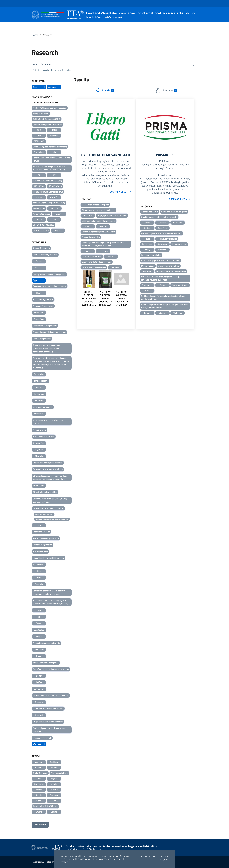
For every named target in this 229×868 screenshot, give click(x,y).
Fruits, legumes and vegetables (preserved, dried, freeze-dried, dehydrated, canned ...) (47, 349)
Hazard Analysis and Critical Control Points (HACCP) (51, 160)
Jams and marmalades (43, 407)
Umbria (39, 812)
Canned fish (39, 689)
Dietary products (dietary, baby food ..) (50, 275)
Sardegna (54, 795)
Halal (54, 152)
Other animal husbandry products (48, 469)
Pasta (39, 525)
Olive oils (39, 456)
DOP (39, 136)
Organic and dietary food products (48, 463)
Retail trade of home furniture (44, 515)
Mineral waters (40, 430)
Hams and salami (40, 381)
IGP (39, 175)
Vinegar (39, 637)
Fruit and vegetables (42, 339)
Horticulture (39, 394)
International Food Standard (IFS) (47, 181)
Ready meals (39, 565)
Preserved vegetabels (42, 545)
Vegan (58, 231)
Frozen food (39, 319)
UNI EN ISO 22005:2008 (44, 225)
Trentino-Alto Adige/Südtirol (45, 806)
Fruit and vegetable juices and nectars (49, 332)
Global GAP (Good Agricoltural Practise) (50, 147)
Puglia (39, 795)
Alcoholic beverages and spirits (46, 643)
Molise (39, 790)
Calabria (39, 768)
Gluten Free (39, 152)
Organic (59, 214)
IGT (54, 175)
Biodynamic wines (41, 114)
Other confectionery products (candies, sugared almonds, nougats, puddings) (50, 478)
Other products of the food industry (48, 509)
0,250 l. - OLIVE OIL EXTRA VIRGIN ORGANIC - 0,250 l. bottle (89, 304)
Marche (54, 784)
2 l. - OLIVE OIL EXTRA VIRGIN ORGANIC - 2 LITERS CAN (105, 304)
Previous (78, 299)
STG (54, 220)
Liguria (54, 779)
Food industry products (43, 300)
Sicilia (39, 801)
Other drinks (39, 486)
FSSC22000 (39, 141)
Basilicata (54, 762)
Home (35, 35)
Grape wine (39, 375)
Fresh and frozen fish (42, 738)
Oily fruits (39, 450)
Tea (39, 617)
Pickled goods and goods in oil (46, 539)
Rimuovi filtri (40, 825)
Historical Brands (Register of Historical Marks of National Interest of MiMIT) (50, 168)
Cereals (39, 262)
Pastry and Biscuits (41, 532)
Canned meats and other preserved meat (51, 696)
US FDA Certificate (41, 231)
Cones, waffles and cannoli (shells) (48, 709)
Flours (39, 293)
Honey (39, 388)
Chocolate (39, 702)
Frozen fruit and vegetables (45, 326)
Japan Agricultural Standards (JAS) (48, 192)
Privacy (146, 856)
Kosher (39, 198)
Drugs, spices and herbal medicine (48, 722)
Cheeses (39, 268)
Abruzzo (39, 762)
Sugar (39, 610)
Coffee (39, 683)
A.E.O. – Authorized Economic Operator (50, 108)
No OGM (54, 209)
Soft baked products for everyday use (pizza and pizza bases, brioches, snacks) (50, 602)
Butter (39, 676)
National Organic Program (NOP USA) (49, 203)
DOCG (54, 130)
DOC (39, 130)
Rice (39, 571)
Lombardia (39, 784)
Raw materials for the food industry (48, 558)
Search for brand (42, 65)
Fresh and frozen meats (43, 306)
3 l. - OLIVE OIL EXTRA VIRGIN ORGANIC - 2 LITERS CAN (121, 304)
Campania (54, 768)
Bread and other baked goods (46, 663)
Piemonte (54, 790)
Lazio (39, 779)
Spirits (39, 220)
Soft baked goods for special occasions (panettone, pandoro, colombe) (50, 593)
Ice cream (39, 401)
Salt (39, 578)
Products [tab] (166, 91)
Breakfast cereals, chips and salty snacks (51, 669)
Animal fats (39, 650)
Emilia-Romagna (40, 773)
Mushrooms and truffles (44, 437)
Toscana (54, 801)
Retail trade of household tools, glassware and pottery (52, 519)
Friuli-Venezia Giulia (59, 773)
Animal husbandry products (45, 255)
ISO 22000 (39, 186)
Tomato (39, 624)
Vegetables (39, 630)
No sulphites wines (41, 214)
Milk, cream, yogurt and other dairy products (48, 422)
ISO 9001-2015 (55, 186)
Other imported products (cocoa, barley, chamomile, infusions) (50, 500)
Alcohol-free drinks (41, 248)
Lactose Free (54, 198)
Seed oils (39, 584)
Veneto (54, 812)
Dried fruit (39, 715)
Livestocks (39, 414)
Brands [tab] (104, 91)
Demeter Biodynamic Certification (47, 125)
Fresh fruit (39, 313)
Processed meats (40, 552)
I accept (163, 860)
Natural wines (39, 209)
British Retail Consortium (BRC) (47, 119)
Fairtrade (54, 136)
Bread (39, 656)
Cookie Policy (160, 856)
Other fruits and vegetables (45, 492)
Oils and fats (39, 443)
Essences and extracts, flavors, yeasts (50, 287)
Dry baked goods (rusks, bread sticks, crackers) (49, 730)
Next (133, 299)
